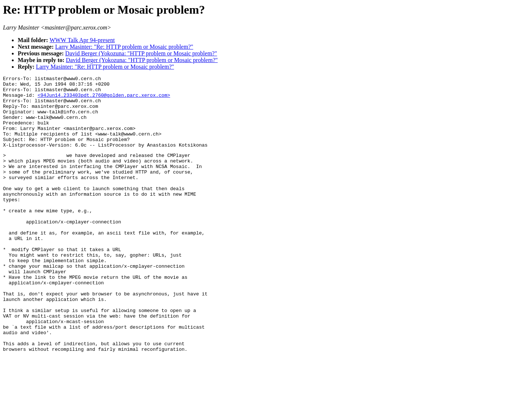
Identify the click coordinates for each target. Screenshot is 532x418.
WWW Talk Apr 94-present (82, 40)
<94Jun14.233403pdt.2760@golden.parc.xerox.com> (104, 99)
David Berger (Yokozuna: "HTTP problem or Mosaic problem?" (141, 53)
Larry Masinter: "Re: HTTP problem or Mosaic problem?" (124, 47)
